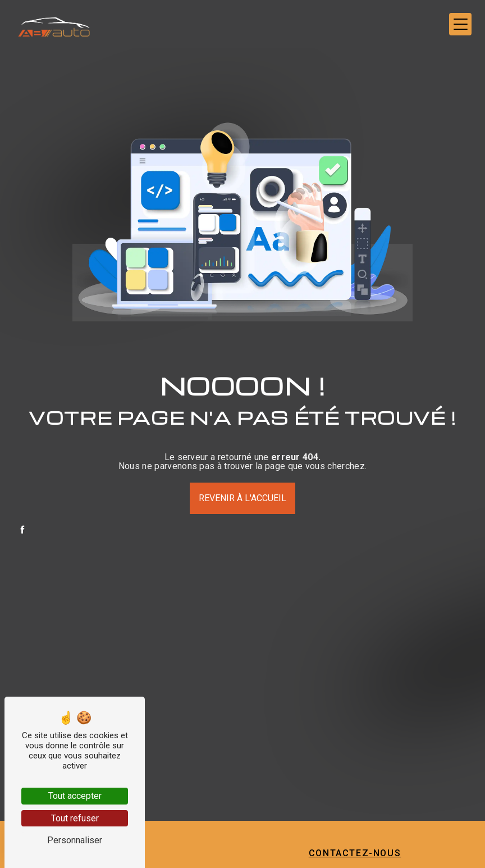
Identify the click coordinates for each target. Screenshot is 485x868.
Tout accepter (75, 796)
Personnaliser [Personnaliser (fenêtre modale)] (75, 840)
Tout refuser (75, 818)
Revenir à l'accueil (242, 498)
